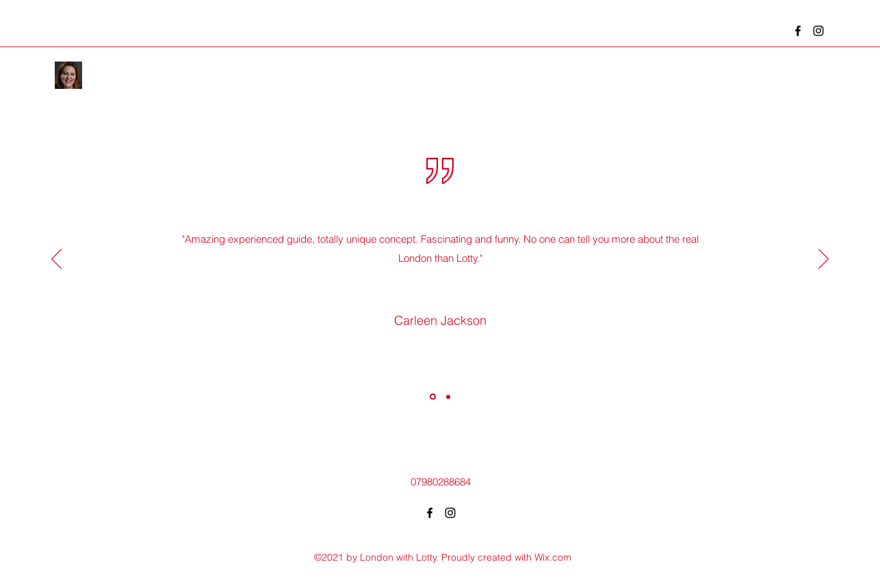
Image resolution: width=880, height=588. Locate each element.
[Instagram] (818, 31)
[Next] (824, 260)
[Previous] (56, 260)
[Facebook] (798, 31)
